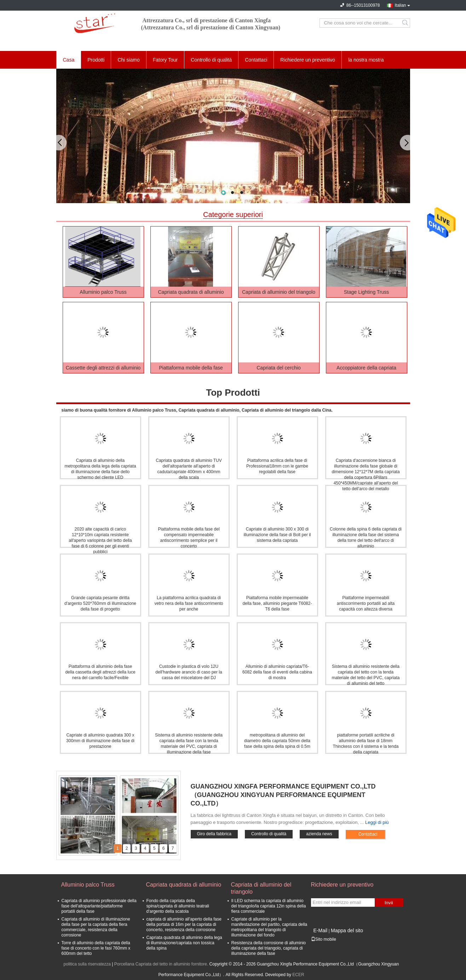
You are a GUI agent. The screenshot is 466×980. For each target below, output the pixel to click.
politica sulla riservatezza (87, 964)
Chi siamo (128, 60)
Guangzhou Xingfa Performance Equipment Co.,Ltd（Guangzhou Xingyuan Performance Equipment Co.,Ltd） (283, 795)
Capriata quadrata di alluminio (191, 292)
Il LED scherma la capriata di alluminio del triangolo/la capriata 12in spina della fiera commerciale (269, 906)
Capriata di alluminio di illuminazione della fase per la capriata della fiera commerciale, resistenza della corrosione (96, 927)
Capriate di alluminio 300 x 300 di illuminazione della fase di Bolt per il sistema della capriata (277, 535)
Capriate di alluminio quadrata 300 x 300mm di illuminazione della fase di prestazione (100, 741)
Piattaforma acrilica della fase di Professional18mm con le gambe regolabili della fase (277, 466)
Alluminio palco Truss (103, 292)
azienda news (319, 834)
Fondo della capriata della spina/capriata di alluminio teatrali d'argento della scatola (178, 906)
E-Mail (321, 930)
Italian (400, 5)
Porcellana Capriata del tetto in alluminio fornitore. (162, 964)
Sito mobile (324, 939)
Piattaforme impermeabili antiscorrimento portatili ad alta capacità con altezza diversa (366, 603)
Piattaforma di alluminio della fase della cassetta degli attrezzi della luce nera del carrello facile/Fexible (100, 672)
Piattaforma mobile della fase (191, 368)
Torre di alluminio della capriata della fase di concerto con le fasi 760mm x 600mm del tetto (96, 948)
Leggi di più (377, 822)
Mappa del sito (347, 930)
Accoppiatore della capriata (366, 368)
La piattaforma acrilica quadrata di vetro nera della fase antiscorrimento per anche (189, 603)
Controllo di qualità (211, 60)
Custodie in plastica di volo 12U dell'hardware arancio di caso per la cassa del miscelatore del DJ (189, 672)
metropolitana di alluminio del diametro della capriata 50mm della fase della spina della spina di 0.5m (277, 741)
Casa (69, 60)
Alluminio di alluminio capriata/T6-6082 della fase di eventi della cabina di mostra (277, 672)
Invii (389, 903)
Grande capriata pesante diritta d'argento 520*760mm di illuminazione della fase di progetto (100, 603)
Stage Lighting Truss (367, 292)
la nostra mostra (366, 60)
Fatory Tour (165, 60)
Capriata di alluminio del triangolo (279, 292)
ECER (298, 975)
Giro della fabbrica (214, 834)
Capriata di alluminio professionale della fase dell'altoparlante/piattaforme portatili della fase (99, 906)
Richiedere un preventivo (308, 60)
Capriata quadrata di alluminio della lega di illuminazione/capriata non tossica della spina (184, 943)
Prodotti (96, 60)
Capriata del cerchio (279, 368)
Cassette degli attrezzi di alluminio (103, 368)
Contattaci (256, 60)
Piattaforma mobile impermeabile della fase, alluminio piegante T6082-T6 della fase (277, 603)
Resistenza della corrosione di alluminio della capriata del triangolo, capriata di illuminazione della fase (269, 948)
